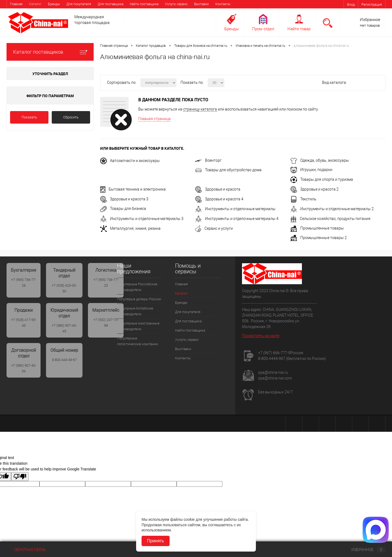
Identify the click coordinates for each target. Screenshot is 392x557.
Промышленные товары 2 (319, 238)
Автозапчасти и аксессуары (130, 161)
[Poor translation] (20, 477)
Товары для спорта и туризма (322, 179)
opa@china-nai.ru (273, 372)
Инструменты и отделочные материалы (235, 209)
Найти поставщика (144, 4)
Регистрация (372, 4)
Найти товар (299, 29)
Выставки (201, 4)
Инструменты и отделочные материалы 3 (142, 219)
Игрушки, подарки (311, 170)
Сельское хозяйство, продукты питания (330, 219)
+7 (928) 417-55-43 (24, 323)
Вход (351, 4)
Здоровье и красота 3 (124, 199)
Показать (29, 117)
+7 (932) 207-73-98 (106, 323)
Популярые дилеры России (139, 299)
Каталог (35, 4)
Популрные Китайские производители (135, 311)
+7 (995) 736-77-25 (106, 283)
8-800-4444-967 (272, 359)
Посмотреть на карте (261, 336)
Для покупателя (79, 4)
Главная (16, 4)
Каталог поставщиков (50, 52)
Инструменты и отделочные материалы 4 (237, 219)
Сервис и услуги (214, 228)
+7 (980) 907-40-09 (24, 368)
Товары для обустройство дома (228, 170)
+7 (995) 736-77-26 (24, 283)
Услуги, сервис (176, 4)
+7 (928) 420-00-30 (64, 288)
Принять (156, 541)
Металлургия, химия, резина (130, 228)
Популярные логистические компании (137, 341)
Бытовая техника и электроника (133, 189)
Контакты (223, 4)
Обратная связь (26, 550)
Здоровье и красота (218, 189)
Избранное (370, 20)
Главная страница (154, 119)
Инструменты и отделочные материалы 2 (332, 209)
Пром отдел (263, 29)
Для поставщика (111, 4)
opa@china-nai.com (275, 378)
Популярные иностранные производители (138, 326)
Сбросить (71, 117)
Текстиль (303, 199)
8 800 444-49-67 (64, 360)
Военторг (208, 160)
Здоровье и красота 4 (219, 199)
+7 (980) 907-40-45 (64, 328)
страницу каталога (200, 109)
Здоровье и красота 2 (315, 189)
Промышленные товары (317, 228)
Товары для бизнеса (123, 209)
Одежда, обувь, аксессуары (320, 160)
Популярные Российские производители (137, 287)
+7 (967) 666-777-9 (274, 353)
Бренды (54, 4)
